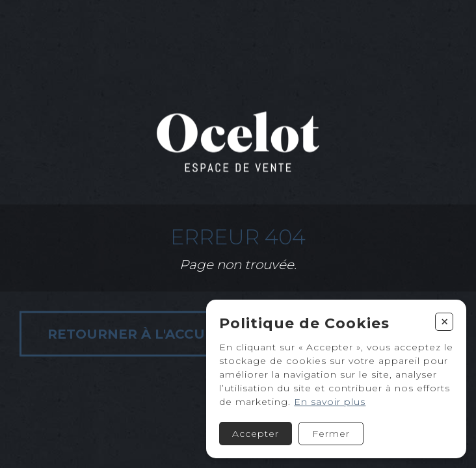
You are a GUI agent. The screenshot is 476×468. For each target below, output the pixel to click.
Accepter (256, 434)
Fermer (331, 434)
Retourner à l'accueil (137, 334)
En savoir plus (330, 402)
